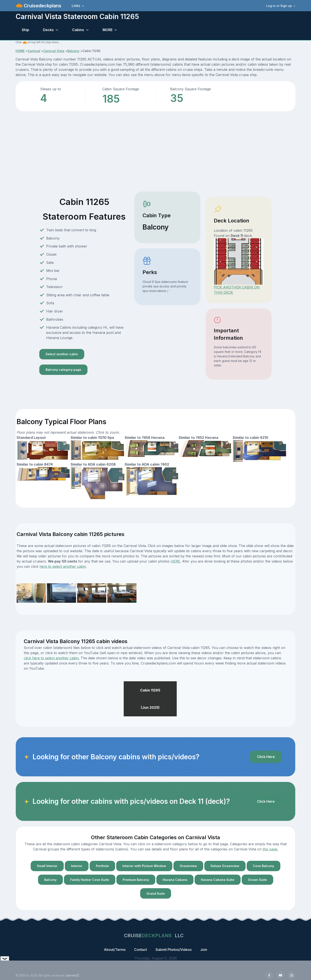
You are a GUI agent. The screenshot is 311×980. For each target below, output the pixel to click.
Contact (140, 950)
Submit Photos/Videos (174, 950)
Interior (77, 866)
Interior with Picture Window (144, 866)
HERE (175, 561)
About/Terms (115, 950)
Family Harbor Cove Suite (90, 880)
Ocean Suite (257, 880)
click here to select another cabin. (52, 658)
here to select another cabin (63, 566)
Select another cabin (62, 354)
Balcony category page (63, 370)
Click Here (266, 757)
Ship (25, 30)
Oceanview (188, 866)
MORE (108, 30)
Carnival (34, 51)
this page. (270, 849)
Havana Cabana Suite (218, 880)
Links (76, 6)
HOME (20, 51)
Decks (48, 30)
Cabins (78, 30)
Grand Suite (156, 894)
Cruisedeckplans (42, 6)
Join (204, 950)
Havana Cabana (175, 880)
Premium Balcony (136, 880)
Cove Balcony (263, 866)
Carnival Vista (54, 51)
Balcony (73, 51)
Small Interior (47, 866)
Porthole (102, 866)
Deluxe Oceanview (225, 866)
